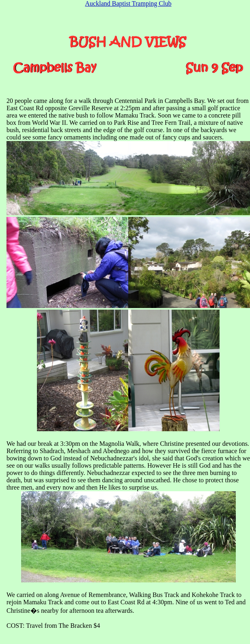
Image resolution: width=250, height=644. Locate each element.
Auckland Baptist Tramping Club (128, 3)
